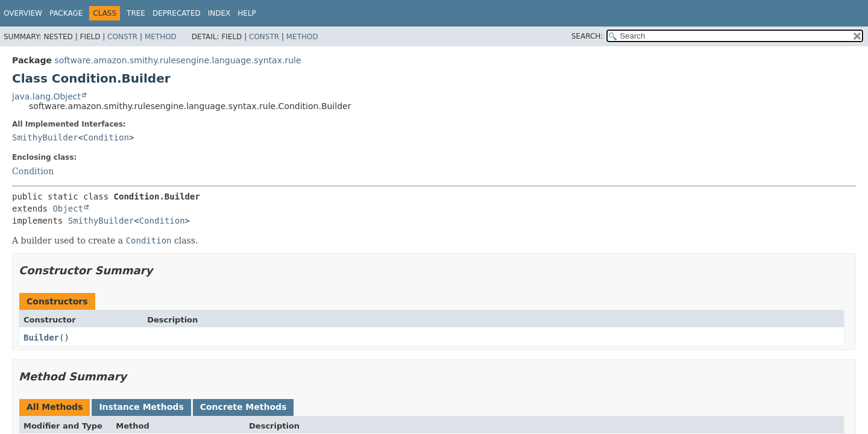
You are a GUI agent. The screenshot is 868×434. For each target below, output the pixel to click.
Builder (41, 338)
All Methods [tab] (55, 407)
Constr (122, 37)
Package (66, 13)
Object (68, 209)
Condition (106, 137)
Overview (23, 13)
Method (161, 37)
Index (219, 13)
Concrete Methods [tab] (244, 407)
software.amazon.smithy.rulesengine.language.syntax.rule (178, 60)
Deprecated (177, 13)
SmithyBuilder (45, 137)
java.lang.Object (46, 96)
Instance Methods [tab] (141, 407)
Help (247, 13)
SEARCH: (587, 36)
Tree (136, 13)
